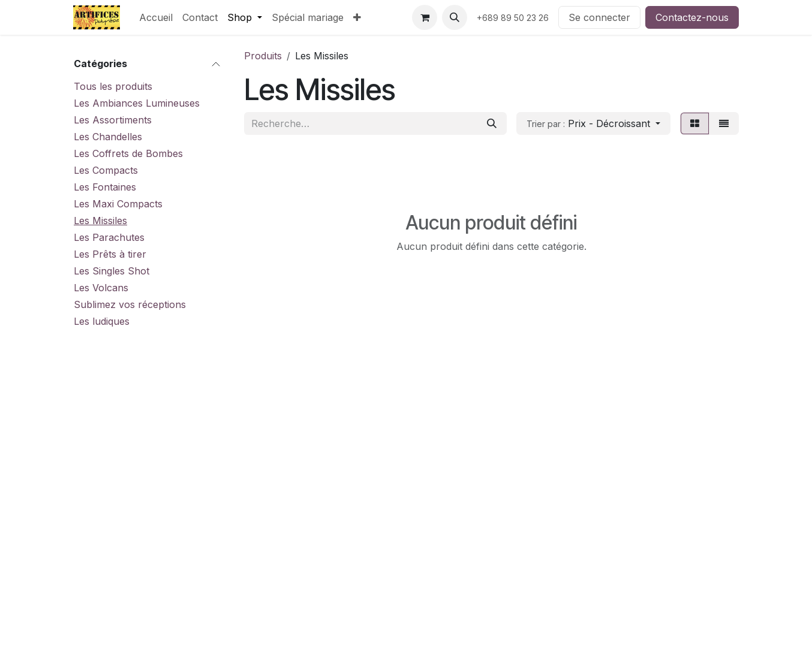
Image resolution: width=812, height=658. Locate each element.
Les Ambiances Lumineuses (137, 103)
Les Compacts (106, 170)
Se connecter (599, 17)
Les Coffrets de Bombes (128, 153)
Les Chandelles (108, 137)
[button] (455, 17)
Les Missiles (100, 221)
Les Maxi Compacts (118, 204)
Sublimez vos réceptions (130, 304)
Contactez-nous (692, 17)
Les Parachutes (109, 237)
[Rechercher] (492, 123)
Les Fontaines (105, 187)
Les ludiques (102, 321)
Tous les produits (113, 86)
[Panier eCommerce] (425, 17)
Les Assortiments (113, 120)
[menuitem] (156, 17)
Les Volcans (101, 288)
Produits (263, 56)
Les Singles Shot (112, 271)
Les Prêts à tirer (110, 254)
